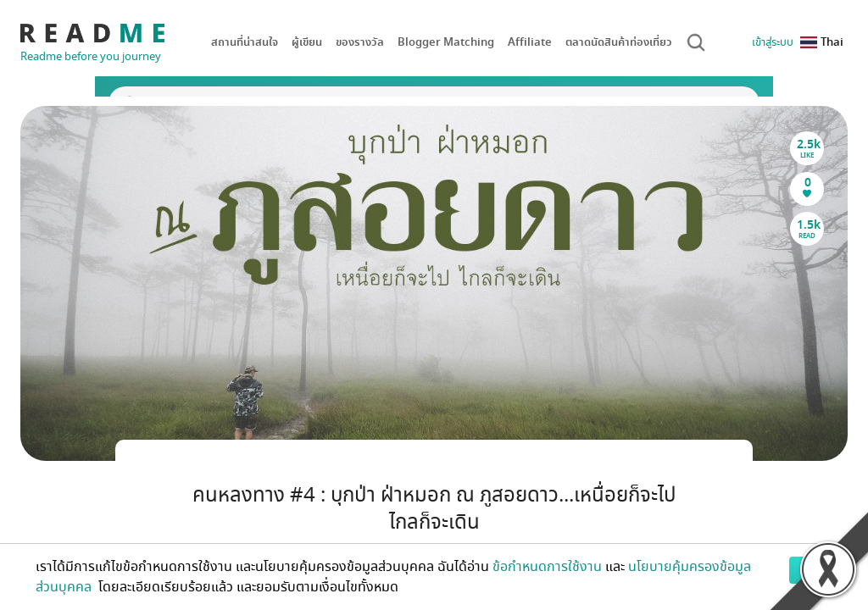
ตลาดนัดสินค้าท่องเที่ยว (619, 42)
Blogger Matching (446, 42)
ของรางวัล (360, 42)
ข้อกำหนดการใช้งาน (547, 567)
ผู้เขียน (307, 42)
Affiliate (530, 42)
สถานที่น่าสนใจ (245, 42)
